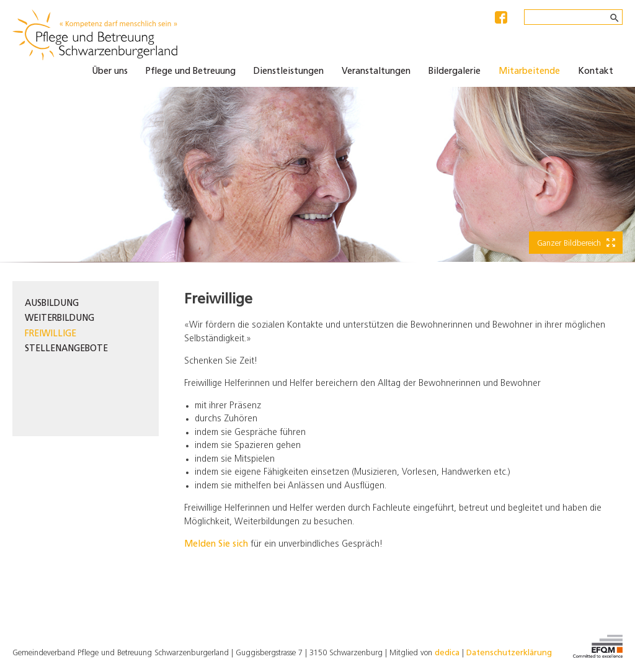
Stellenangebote (66, 349)
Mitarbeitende (529, 72)
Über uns (110, 72)
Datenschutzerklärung (509, 653)
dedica (447, 653)
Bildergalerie (455, 72)
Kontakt (596, 72)
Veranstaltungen (376, 72)
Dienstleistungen (289, 72)
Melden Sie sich (216, 544)
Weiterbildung (60, 319)
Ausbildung (52, 304)
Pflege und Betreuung (191, 72)
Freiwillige (51, 334)
